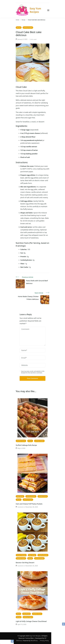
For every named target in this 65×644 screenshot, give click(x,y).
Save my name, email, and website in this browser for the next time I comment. (33, 372)
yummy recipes (28, 28)
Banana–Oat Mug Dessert (25, 563)
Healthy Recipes (31, 496)
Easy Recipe (20, 496)
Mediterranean (21, 441)
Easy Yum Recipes (35, 10)
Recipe (19, 28)
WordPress (34, 641)
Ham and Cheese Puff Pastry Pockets (29, 504)
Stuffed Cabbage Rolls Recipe (26, 445)
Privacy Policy (44, 641)
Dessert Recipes (21, 555)
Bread (18, 614)
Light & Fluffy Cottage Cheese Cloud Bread (31, 621)
